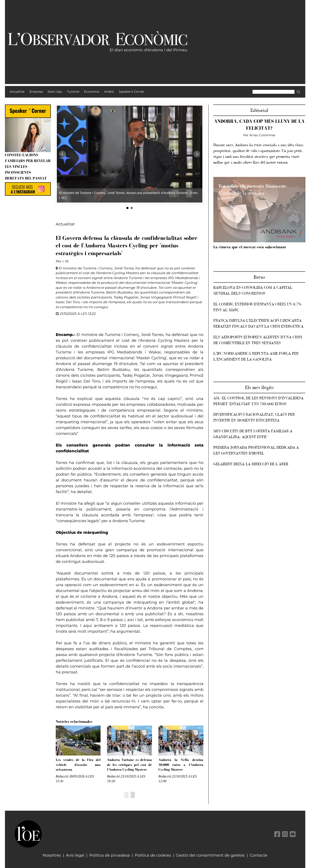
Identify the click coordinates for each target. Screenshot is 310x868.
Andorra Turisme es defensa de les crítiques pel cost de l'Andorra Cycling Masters (129, 765)
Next (197, 154)
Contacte (259, 855)
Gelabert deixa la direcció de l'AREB (251, 464)
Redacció (62, 776)
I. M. (66, 261)
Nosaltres (52, 855)
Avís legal (75, 855)
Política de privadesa (110, 855)
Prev (62, 154)
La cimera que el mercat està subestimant (250, 247)
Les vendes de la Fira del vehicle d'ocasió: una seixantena (78, 765)
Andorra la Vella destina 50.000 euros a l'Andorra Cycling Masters (181, 765)
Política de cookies (153, 855)
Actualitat (65, 224)
